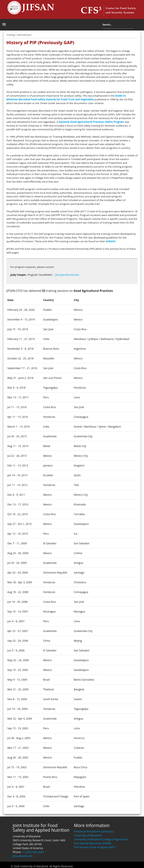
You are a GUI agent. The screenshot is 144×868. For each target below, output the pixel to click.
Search (136, 25)
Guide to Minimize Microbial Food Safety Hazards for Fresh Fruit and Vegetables (66, 98)
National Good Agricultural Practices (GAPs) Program (91, 122)
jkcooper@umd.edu (67, 275)
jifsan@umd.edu (23, 856)
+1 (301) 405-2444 (33, 852)
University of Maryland (88, 835)
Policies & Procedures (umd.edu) (94, 831)
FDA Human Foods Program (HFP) (94, 847)
